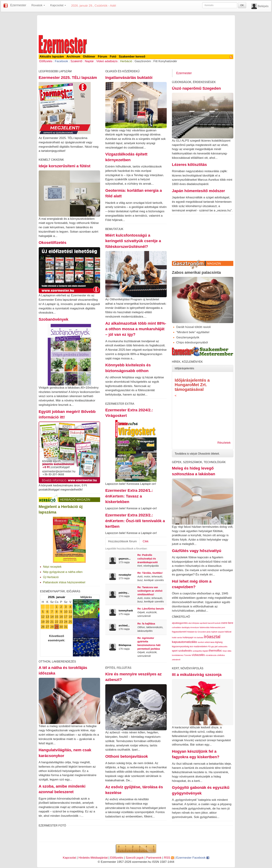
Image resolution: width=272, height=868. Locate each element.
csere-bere (227, 623)
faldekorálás (205, 627)
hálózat (228, 632)
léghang (219, 642)
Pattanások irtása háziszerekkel (64, 582)
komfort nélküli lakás (206, 642)
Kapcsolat (69, 858)
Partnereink (154, 858)
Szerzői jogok (135, 858)
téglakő (205, 651)
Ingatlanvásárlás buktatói (129, 77)
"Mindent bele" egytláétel (193, 332)
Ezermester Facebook (193, 858)
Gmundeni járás (204, 632)
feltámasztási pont (218, 627)
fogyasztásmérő (179, 632)
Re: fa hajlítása (146, 624)
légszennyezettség (180, 647)
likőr (192, 647)
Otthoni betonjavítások (127, 756)
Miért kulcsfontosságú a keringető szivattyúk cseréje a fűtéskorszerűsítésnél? (133, 241)
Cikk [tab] (146, 541)
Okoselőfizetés (53, 242)
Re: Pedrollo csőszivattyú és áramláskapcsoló (148, 559)
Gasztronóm (143, 61)
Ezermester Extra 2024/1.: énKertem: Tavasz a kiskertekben (129, 496)
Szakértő (76, 61)
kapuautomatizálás (184, 642)
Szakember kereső (132, 56)
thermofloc (215, 651)
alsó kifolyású (194, 623)
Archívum (73, 56)
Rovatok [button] (38, 5)
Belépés (263, 6)
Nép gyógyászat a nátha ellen (63, 572)
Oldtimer (89, 56)
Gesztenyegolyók (188, 337)
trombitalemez (178, 655)
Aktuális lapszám (52, 56)
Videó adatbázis (107, 61)
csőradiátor (177, 627)
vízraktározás (211, 655)
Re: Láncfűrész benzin (151, 609)
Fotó (113, 56)
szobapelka (197, 651)
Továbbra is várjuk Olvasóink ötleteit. (197, 454)
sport (175, 651)
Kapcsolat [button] (58, 5)
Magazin (214, 264)
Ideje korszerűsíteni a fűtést (65, 166)
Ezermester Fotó (52, 826)
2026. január (57, 597)
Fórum (103, 56)
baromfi (211, 623)
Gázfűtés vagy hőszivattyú (197, 551)
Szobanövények (54, 319)
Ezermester (18, 5)
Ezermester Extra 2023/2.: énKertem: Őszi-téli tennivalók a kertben (135, 521)
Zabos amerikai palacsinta (196, 272)
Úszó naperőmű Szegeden (196, 88)
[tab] (203, 368)
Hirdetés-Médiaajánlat (93, 858)
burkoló (217, 623)
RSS (169, 858)
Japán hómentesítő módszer (198, 191)
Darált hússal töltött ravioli (193, 327)
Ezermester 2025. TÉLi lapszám (68, 77)
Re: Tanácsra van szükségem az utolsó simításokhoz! (150, 591)
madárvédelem (200, 647)
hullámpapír (188, 637)
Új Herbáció (51, 577)
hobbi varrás (177, 637)
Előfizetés (46, 61)
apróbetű (204, 623)
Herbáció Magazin (75, 500)
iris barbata (199, 637)
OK (242, 5)
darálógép (186, 627)
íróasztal (212, 637)
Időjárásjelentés (184, 368)
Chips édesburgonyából (192, 342)
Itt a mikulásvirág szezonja (197, 674)
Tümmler (188, 655)
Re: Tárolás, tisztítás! (150, 573)
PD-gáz (211, 647)
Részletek (224, 443)
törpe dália (227, 651)
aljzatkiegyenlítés (180, 623)
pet (216, 647)
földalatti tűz (192, 632)
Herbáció (126, 61)
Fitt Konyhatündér (165, 61)
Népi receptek (52, 567)
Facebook (61, 61)
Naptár (89, 61)
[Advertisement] (136, 25)
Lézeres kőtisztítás (189, 164)
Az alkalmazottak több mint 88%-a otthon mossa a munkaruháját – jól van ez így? (136, 329)
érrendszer (195, 627)
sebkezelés (223, 647)
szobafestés (185, 651)
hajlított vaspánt (218, 632)
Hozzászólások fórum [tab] (122, 541)
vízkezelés (198, 655)
